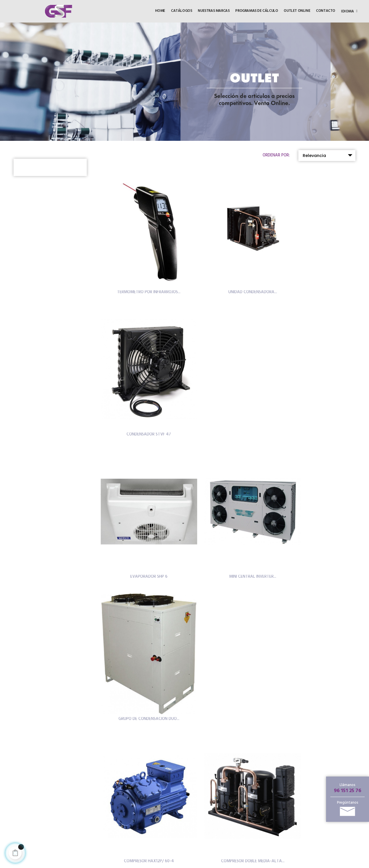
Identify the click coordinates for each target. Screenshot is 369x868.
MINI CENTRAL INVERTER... (228, 391)
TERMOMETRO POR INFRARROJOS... (141, 270)
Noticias (215, 814)
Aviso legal (146, 811)
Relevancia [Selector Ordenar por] (329, 155)
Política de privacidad (156, 828)
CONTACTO (147, 796)
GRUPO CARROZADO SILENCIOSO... (316, 511)
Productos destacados (226, 787)
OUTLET (144, 779)
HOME (142, 770)
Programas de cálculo (226, 821)
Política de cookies (153, 820)
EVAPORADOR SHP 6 (141, 391)
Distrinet (145, 837)
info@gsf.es (53, 838)
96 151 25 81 (84, 831)
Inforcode (199, 864)
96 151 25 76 (348, 791)
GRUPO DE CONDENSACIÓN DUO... (316, 391)
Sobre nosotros (220, 827)
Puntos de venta (221, 807)
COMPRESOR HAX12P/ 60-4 (141, 511)
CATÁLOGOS (148, 788)
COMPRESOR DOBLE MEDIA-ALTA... (228, 511)
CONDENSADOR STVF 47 (316, 270)
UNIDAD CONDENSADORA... (228, 270)
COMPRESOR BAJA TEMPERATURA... (228, 631)
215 (244, 673)
